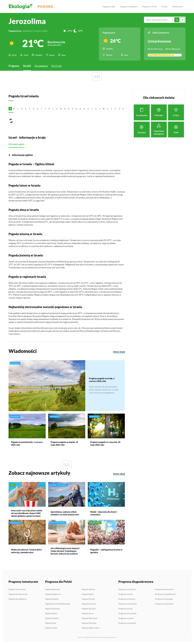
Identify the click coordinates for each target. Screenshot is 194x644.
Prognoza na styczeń (127, 589)
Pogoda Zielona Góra (91, 628)
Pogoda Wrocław (89, 623)
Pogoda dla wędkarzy (18, 599)
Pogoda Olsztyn (88, 589)
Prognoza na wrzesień (164, 589)
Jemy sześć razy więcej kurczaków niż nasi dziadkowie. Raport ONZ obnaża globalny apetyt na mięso (27, 513)
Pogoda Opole (88, 594)
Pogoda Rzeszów (89, 604)
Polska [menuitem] (165, 6)
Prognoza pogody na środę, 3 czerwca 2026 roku (102, 379)
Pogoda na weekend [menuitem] (129, 6)
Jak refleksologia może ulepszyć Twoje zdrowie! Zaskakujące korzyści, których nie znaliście (65, 551)
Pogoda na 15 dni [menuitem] (149, 6)
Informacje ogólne (17, 144)
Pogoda (46, 6)
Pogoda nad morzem (17, 589)
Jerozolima (27, 21)
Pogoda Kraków (52, 618)
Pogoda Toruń (88, 613)
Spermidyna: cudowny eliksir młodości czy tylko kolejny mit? (65, 513)
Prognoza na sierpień (127, 623)
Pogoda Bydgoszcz (53, 594)
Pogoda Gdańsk (52, 599)
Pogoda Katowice (53, 608)
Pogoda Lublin (51, 628)
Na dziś (27, 65)
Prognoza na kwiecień (128, 604)
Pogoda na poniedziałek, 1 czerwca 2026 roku (27, 443)
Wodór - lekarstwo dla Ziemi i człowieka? (104, 513)
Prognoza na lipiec (126, 618)
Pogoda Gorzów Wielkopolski (58, 604)
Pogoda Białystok (53, 589)
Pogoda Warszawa (90, 618)
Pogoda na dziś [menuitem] (109, 6)
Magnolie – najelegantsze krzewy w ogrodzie (106, 551)
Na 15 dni (57, 65)
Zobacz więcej (119, 352)
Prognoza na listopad (164, 599)
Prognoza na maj (125, 608)
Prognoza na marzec (127, 599)
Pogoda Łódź (51, 623)
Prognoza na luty (126, 594)
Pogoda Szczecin (89, 608)
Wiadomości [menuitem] (178, 6)
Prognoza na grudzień (164, 603)
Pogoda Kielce (51, 613)
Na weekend (41, 65)
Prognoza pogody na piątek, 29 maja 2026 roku (64, 443)
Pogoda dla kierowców (18, 594)
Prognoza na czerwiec (127, 613)
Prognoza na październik (165, 594)
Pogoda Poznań (88, 599)
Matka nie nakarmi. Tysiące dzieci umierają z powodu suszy (26, 551)
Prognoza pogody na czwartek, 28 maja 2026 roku (105, 443)
